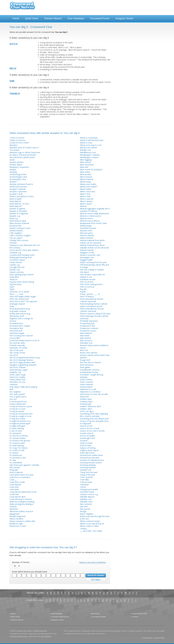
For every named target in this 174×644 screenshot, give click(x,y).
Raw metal (85, 336)
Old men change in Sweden (92, 270)
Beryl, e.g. (14, 218)
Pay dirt (83, 289)
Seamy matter (86, 387)
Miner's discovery (88, 191)
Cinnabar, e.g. (15, 253)
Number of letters (21, 562)
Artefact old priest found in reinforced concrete (21, 185)
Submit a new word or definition (93, 563)
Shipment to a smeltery (90, 392)
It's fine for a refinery (19, 436)
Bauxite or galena (17, 209)
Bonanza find (15, 226)
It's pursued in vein (18, 458)
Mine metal (85, 172)
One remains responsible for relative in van (92, 276)
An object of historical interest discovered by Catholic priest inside (23, 157)
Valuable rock (86, 499)
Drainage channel (17, 304)
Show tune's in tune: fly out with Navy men (94, 395)
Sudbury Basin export (89, 450)
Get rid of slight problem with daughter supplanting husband (23, 364)
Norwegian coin (87, 257)
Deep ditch (14, 277)
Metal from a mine (18, 526)
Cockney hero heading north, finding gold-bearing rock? (22, 256)
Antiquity (13, 172)
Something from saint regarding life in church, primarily (94, 415)
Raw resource (86, 340)
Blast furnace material (19, 223)
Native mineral (86, 238)
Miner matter (86, 189)
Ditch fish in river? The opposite (23, 301)
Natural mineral (87, 250)
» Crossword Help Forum (59, 617)
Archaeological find (18, 174)
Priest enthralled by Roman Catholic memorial (92, 310)
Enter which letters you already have (30, 572)
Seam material (86, 384)
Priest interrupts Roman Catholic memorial (94, 317)
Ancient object (16, 165)
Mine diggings (86, 160)
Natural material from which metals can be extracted (92, 242)
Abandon (13, 145)
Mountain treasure (88, 228)
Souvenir (84, 441)
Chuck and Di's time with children (24, 250)
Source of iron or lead (90, 428)
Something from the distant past (94, 419)
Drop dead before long (20, 309)
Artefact (13, 182)
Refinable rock (86, 343)
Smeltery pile (86, 404)
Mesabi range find (17, 516)
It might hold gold (17, 426)
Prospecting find (87, 323)
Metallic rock (86, 150)
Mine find (84, 167)
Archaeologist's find (18, 177)
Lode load (14, 487)
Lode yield (14, 489)
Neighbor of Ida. (87, 253)
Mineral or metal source (90, 216)
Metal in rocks (86, 143)
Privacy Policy (147, 638)
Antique (13, 170)
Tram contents (86, 477)
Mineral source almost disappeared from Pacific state (93, 222)
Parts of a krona (87, 287)
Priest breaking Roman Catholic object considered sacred (94, 305)
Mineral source (86, 218)
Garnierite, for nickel (18, 348)
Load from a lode (17, 482)
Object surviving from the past (93, 262)
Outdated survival (88, 279)
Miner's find (85, 194)
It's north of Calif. (17, 450)
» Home (13, 614)
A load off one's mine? (19, 143)
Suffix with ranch (87, 453)
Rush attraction (87, 365)
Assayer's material (18, 189)
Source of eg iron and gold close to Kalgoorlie (94, 422)
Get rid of (14, 355)
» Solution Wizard (16, 620)
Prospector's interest (89, 328)
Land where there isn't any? (22, 475)
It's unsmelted (16, 463)
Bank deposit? (16, 206)
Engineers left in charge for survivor (21, 320)
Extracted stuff (16, 331)
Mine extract (85, 162)
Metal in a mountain (89, 138)
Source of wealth (87, 436)
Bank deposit (15, 201)
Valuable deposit (87, 497)
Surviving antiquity (88, 465)
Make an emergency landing (22, 502)
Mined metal (85, 182)
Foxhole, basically (17, 345)
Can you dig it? (16, 238)
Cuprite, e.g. (15, 265)
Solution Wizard (53, 18)
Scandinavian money (89, 372)
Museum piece (86, 233)
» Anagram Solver (57, 620)
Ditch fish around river (19, 299)
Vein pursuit (85, 509)
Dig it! (12, 289)
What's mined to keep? (90, 521)
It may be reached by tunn (21, 414)
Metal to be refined (88, 148)
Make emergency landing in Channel (22, 505)
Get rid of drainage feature (21, 360)
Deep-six (13, 279)
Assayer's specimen (18, 191)
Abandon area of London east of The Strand (24, 149)
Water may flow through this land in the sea (95, 517)
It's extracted (15, 433)
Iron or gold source (18, 397)
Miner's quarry (86, 201)
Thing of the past (87, 475)
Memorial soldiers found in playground (21, 513)
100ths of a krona (17, 140)
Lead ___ (13, 480)
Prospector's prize (88, 331)
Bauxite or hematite (18, 211)
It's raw (13, 460)
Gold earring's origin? (19, 370)
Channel (13, 243)
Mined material (87, 179)
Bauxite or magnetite (19, 213)
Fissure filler (15, 338)
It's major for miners (19, 448)
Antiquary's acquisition (19, 167)
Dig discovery (15, 284)
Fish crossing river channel (21, 336)
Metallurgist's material (90, 155)
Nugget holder (86, 260)
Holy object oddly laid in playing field (23, 388)
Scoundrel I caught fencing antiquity (92, 376)
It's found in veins (17, 443)
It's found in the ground (20, 441)
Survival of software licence (92, 460)
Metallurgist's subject (89, 157)
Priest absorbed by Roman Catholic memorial (92, 300)
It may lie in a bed (17, 419)
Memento (14, 509)
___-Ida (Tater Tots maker (91, 531)
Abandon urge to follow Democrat (25, 152)
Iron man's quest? (17, 394)
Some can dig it (87, 411)
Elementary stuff (17, 316)
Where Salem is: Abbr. (89, 526)
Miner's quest (86, 204)
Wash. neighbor (87, 514)
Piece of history (87, 296)
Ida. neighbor (15, 392)
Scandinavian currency (90, 370)
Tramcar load (86, 482)
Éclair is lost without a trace (22, 196)
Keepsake (14, 470)
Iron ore (13, 399)
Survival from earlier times (91, 455)
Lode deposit (15, 485)
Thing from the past (89, 472)
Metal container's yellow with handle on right (22, 522)
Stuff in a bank (86, 443)
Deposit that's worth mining (22, 282)
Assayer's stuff (16, 194)
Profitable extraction (89, 321)
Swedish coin (86, 470)
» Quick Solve (15, 617)
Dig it (12, 287)
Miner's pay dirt (87, 199)
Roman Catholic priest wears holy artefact (95, 356)
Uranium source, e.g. (89, 494)
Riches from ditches (89, 353)
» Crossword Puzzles (139, 614)
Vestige (83, 511)
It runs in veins (16, 431)
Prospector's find (87, 326)
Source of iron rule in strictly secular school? (92, 432)
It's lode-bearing (17, 445)
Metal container (16, 519)
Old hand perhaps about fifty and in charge (94, 266)
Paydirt (83, 292)
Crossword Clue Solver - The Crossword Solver (22, 7)
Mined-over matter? (89, 187)
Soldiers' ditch (86, 409)
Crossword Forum (100, 18)
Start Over (96, 580)
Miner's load (85, 196)
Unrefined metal (87, 492)
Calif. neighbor (16, 233)
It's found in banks (18, 438)
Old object (84, 272)
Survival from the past (90, 458)
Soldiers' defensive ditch (90, 406)
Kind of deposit (16, 472)
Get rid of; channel (18, 367)
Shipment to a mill (88, 389)
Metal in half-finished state (92, 140)
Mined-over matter (88, 184)
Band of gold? (16, 199)
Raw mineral (85, 338)
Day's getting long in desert (22, 275)
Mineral (83, 206)
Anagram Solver (124, 18)
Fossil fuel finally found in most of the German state (24, 342)
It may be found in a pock (21, 406)
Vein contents (86, 504)
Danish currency (17, 272)
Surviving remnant (88, 467)
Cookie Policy (159, 638)
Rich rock (84, 350)
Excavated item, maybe (20, 326)
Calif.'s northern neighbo (20, 235)
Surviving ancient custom (91, 463)
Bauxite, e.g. (15, 216)
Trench (83, 487)
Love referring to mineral (20, 499)
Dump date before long (20, 314)
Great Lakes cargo (18, 375)
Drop (12, 306)
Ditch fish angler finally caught (23, 296)
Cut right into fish (17, 267)
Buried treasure (16, 231)
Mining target (86, 226)
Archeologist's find (18, 179)
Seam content (86, 380)
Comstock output (17, 260)
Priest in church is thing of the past (95, 314)
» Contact (135, 617)
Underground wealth (89, 489)
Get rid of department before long (24, 358)
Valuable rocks (86, 502)
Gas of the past (16, 350)
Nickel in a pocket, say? (90, 255)
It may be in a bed (17, 409)
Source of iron (86, 426)
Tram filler (84, 480)
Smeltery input (86, 401)
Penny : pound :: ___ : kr (90, 294)
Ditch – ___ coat (16, 294)
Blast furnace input (18, 221)
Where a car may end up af (92, 524)
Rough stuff (85, 360)
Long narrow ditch (18, 497)
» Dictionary (95, 614)
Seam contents (87, 382)
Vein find (84, 507)
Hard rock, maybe (17, 377)
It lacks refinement (18, 404)
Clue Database (76, 18)
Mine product (86, 174)
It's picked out (16, 455)
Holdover (14, 384)
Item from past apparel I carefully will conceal (24, 466)
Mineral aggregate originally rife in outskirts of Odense (95, 210)
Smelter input (86, 399)
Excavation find (16, 328)
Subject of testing (88, 448)
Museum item (86, 231)
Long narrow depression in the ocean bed (23, 493)
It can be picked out (18, 401)
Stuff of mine (86, 445)
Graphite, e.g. (15, 372)
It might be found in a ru (20, 421)
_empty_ (84, 528)
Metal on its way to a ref (91, 145)
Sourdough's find (87, 438)
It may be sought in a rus (20, 416)
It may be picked (17, 411)
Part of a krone (87, 282)
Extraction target (17, 333)
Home (16, 18)
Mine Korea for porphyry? (91, 170)
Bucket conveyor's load (20, 228)
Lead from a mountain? (20, 477)
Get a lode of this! (17, 353)
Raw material (86, 333)
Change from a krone (19, 240)
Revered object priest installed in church (94, 347)
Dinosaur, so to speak (19, 292)
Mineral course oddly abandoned (94, 213)
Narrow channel (87, 235)
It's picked (14, 453)
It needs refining (17, 428)
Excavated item (16, 323)
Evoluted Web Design (20, 636)
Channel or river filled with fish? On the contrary (25, 246)
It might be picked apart (20, 423)
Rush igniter (85, 367)
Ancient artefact (17, 162)
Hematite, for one (17, 382)
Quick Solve (32, 18)
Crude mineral (16, 262)
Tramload (84, 485)
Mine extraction (87, 165)
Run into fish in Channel (90, 362)
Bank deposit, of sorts (19, 204)
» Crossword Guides (98, 617)
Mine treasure (86, 177)
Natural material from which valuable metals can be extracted (94, 246)
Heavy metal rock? (18, 380)
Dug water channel (18, 311)
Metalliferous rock (88, 152)
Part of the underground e (91, 284)
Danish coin (15, 270)
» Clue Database (56, 614)
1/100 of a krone (17, 138)
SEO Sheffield (46, 636)
